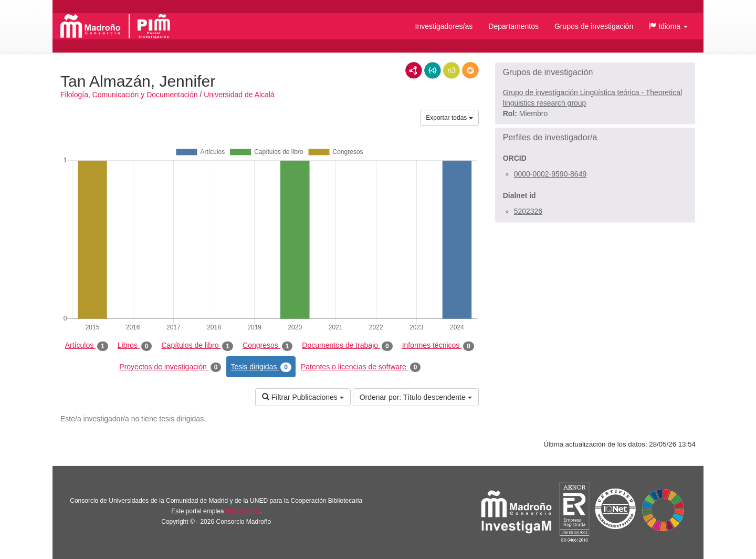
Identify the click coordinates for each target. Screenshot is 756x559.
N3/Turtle (451, 70)
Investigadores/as (444, 26)
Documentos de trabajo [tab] (347, 346)
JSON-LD (433, 70)
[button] (668, 26)
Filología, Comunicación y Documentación (129, 95)
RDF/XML (414, 70)
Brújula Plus (243, 511)
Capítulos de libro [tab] (197, 346)
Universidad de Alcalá (239, 95)
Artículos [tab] (87, 346)
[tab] (595, 73)
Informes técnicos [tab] (438, 346)
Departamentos (513, 26)
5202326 (528, 211)
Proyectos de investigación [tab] (170, 367)
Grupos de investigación (594, 26)
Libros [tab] (135, 346)
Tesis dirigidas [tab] (261, 367)
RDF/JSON (470, 70)
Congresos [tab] (267, 346)
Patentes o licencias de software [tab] (361, 367)
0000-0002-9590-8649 (550, 174)
